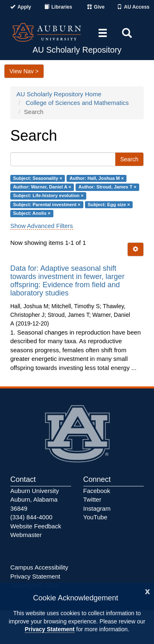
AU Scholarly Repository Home (59, 94)
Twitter (92, 499)
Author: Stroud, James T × (107, 187)
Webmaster (26, 535)
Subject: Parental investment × (47, 205)
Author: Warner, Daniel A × (42, 187)
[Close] (147, 591)
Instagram (97, 508)
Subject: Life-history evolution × (48, 196)
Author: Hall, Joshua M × (97, 178)
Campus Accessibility (39, 567)
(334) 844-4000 (31, 517)
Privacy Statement (49, 629)
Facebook (97, 491)
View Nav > (24, 71)
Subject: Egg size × (109, 205)
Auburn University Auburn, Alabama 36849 (34, 500)
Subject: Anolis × (32, 214)
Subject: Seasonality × (38, 178)
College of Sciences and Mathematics (77, 103)
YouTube (95, 517)
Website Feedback (36, 526)
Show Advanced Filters (42, 226)
